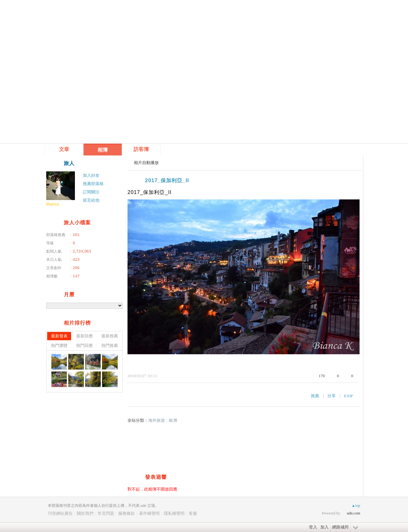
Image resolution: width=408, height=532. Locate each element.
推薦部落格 (93, 184)
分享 (331, 396)
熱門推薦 (110, 345)
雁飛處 (70, 15)
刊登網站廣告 (60, 513)
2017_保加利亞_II (167, 180)
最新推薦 (110, 336)
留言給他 (91, 200)
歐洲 (173, 420)
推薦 (315, 396)
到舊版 (103, 18)
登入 (313, 527)
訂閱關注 (91, 192)
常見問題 (106, 513)
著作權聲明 (149, 513)
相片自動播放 (146, 163)
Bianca (53, 204)
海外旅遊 (157, 420)
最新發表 (59, 336)
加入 (324, 527)
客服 (193, 513)
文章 (64, 149)
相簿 (103, 150)
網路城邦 (340, 527)
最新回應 (84, 336)
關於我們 (85, 513)
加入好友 (91, 175)
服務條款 (127, 513)
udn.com (353, 513)
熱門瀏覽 (59, 345)
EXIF (349, 396)
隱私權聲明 (174, 513)
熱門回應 (84, 345)
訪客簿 (141, 149)
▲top (356, 506)
